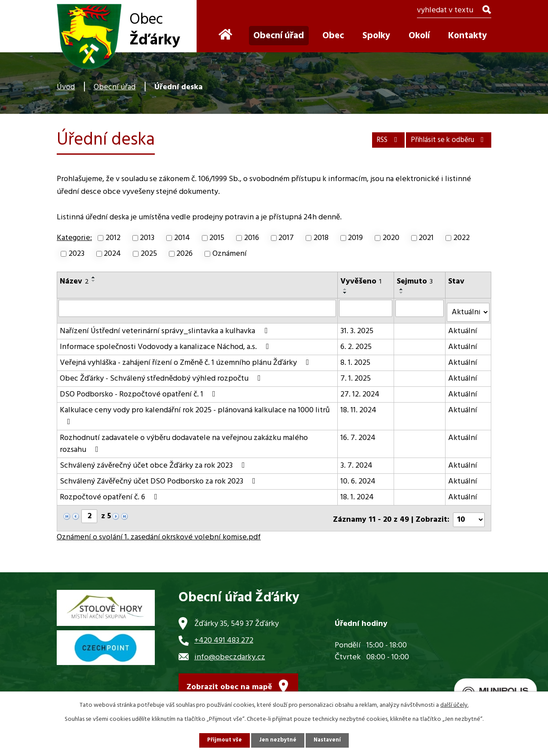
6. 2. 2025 (356, 343)
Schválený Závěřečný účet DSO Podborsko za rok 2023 (159, 478)
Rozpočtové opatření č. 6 (110, 494)
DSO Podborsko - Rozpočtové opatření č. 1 (139, 391)
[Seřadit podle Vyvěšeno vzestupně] (346, 289)
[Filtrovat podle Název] (197, 308)
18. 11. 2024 (359, 407)
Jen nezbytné (278, 740)
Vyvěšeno (361, 282)
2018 (321, 238)
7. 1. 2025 (356, 375)
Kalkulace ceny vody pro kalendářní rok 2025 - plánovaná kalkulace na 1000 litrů (195, 411)
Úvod (66, 87)
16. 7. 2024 (358, 434)
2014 (182, 238)
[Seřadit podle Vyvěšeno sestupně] (346, 293)
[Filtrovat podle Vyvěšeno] (366, 308)
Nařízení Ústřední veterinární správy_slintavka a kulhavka (165, 328)
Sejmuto (415, 282)
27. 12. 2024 (360, 391)
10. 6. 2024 (358, 478)
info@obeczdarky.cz (230, 650)
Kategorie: (74, 238)
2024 (112, 254)
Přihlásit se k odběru (442, 138)
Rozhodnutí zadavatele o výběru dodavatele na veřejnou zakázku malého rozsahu (184, 440)
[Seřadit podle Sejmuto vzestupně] (402, 289)
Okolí (419, 36)
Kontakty (468, 36)
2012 (113, 238)
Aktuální (464, 328)
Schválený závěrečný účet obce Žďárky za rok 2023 (154, 462)
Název (74, 282)
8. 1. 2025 (356, 359)
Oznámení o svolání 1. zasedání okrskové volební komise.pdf (159, 531)
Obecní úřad (115, 87)
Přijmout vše (223, 740)
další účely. (454, 704)
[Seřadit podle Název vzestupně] (94, 277)
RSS (370, 138)
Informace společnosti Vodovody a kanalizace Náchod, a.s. (166, 343)
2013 (147, 238)
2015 (217, 238)
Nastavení (329, 740)
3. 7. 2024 (357, 462)
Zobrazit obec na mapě (229, 683)
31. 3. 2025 (357, 328)
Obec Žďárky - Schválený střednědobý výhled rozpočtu (162, 375)
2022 (462, 238)
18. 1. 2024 (358, 494)
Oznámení (230, 254)
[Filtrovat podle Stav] (469, 309)
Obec (333, 36)
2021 (426, 238)
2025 (149, 254)
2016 (252, 238)
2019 (355, 238)
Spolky (376, 36)
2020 (391, 238)
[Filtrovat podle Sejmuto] (420, 308)
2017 (286, 238)
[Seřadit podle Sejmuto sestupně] (402, 293)
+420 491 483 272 (224, 634)
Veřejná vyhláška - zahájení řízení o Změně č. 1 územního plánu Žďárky (186, 359)
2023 (77, 254)
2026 (184, 254)
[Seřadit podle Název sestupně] (94, 281)
